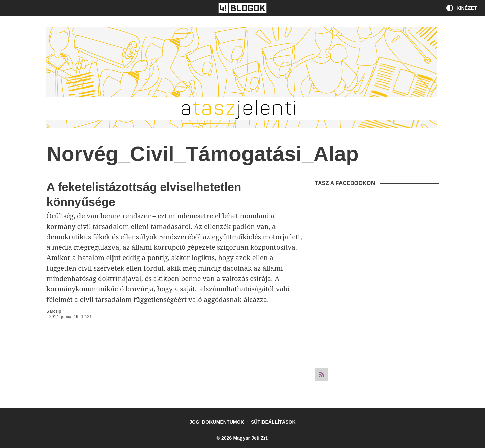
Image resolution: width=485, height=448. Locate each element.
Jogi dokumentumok (217, 422)
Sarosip (54, 311)
